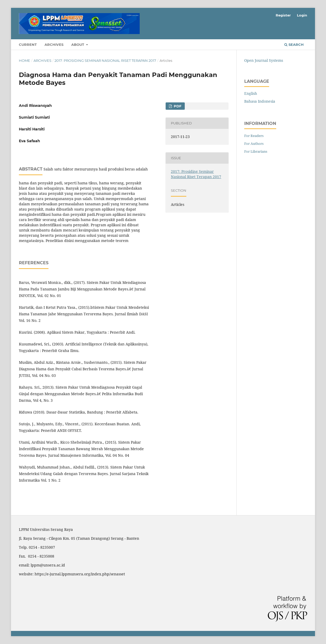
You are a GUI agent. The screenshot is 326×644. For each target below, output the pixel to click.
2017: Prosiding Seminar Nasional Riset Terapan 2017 (105, 60)
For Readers (254, 136)
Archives (54, 45)
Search (294, 45)
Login (302, 15)
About (78, 45)
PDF (177, 106)
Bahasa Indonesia (260, 101)
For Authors (254, 144)
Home (25, 60)
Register (283, 15)
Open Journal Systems (264, 60)
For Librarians (256, 151)
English (251, 93)
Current (28, 45)
